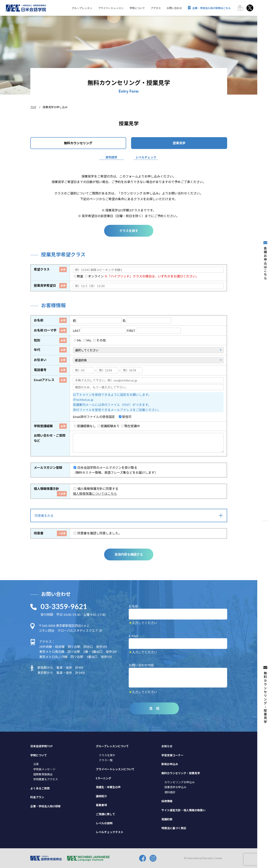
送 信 (154, 708)
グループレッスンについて (112, 746)
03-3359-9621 (64, 606)
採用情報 (167, 801)
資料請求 (111, 157)
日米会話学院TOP (42, 746)
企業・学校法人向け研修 (45, 806)
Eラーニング (104, 778)
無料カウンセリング (78, 143)
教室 (79, 276)
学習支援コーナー (172, 755)
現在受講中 (130, 426)
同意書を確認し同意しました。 (98, 533)
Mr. (78, 340)
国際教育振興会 (43, 774)
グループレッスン (82, 8)
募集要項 (101, 805)
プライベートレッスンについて (115, 769)
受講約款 (167, 819)
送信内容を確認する (129, 554)
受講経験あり (108, 426)
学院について (137, 8)
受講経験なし (85, 426)
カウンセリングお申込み (180, 782)
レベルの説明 (104, 823)
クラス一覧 (106, 760)
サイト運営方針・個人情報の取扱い (183, 810)
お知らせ (167, 746)
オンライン (94, 276)
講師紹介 (101, 796)
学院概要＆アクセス (46, 779)
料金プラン (37, 797)
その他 (99, 340)
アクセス (156, 8)
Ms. (87, 340)
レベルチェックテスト (110, 832)
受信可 (125, 416)
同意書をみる (44, 515)
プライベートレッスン (111, 8)
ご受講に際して (105, 814)
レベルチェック (146, 157)
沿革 (36, 764)
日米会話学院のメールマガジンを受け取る (105, 467)
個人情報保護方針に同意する (96, 488)
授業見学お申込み (175, 787)
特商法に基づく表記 (174, 828)
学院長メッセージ (44, 769)
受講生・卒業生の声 (108, 787)
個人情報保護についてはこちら (95, 493)
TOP (33, 107)
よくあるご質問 (40, 788)
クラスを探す (129, 231)
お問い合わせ (174, 8)
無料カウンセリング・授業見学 (181, 773)
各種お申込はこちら (265, 260)
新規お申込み (170, 764)
